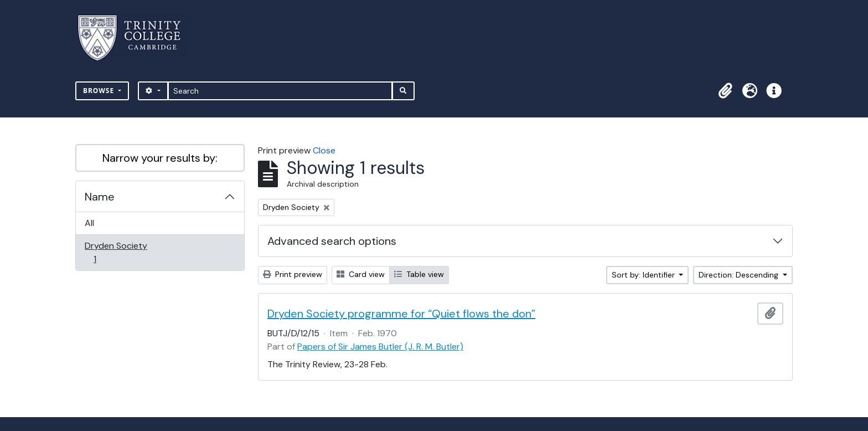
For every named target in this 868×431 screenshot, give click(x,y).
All (89, 223)
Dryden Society (116, 252)
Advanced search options (332, 241)
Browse (100, 91)
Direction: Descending (740, 275)
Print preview (293, 274)
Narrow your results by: (160, 158)
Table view (419, 274)
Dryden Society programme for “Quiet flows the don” (401, 314)
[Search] (280, 91)
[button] (725, 91)
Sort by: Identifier (644, 275)
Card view (361, 274)
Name (100, 197)
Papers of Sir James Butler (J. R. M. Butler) (380, 347)
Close (324, 150)
